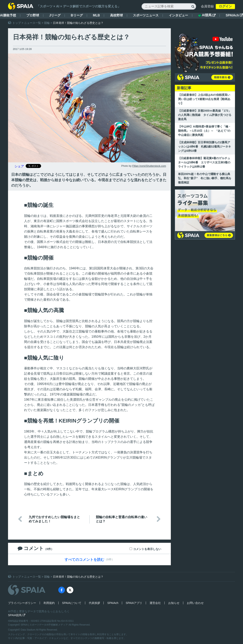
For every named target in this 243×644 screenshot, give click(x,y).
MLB (96, 15)
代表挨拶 (94, 603)
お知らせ (174, 603)
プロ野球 (33, 15)
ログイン (225, 6)
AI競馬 (207, 15)
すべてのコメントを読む (84, 560)
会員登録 (207, 6)
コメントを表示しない (147, 549)
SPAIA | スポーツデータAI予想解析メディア (45, 625)
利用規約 (49, 603)
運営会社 (155, 603)
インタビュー (178, 15)
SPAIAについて (72, 603)
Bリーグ (77, 15)
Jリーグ (55, 15)
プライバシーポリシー (22, 603)
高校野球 (116, 15)
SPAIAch (234, 15)
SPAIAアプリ (134, 603)
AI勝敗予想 (8, 15)
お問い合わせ (195, 603)
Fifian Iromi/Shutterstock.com (149, 166)
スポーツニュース (146, 15)
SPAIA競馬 (17, 615)
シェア (19, 166)
